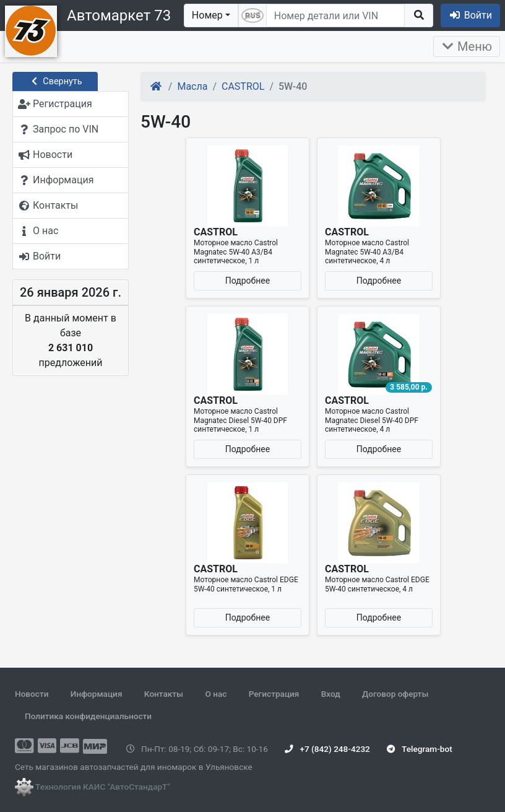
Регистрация (274, 694)
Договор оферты (395, 694)
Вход (331, 694)
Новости (32, 694)
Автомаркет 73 (119, 15)
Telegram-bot (419, 749)
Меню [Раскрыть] (467, 46)
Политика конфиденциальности (88, 716)
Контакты (164, 694)
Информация (97, 694)
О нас (216, 694)
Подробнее (248, 281)
